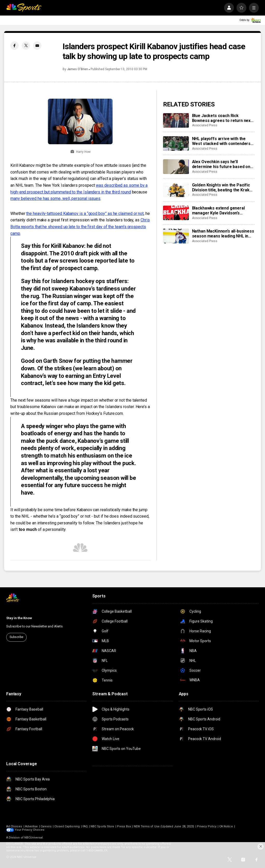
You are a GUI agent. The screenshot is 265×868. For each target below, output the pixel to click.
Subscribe (16, 637)
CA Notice (226, 826)
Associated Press (205, 125)
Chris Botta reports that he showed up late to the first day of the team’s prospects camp (80, 227)
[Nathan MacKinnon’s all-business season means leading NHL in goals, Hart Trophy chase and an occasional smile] (176, 236)
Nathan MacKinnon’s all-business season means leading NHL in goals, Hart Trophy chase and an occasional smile (223, 234)
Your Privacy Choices (30, 830)
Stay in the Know (19, 618)
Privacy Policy (207, 826)
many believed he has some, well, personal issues (55, 198)
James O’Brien (78, 69)
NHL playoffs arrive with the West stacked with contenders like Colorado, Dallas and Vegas (222, 141)
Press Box (124, 826)
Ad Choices (14, 826)
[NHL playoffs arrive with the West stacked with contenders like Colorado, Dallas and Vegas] (176, 143)
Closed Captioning (67, 826)
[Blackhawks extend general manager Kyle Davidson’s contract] (176, 213)
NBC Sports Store (102, 826)
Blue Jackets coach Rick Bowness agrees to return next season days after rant (222, 118)
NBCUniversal (34, 838)
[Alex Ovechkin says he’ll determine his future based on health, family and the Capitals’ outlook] (176, 167)
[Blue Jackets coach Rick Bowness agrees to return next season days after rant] (176, 120)
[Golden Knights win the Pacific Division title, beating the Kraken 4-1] (176, 190)
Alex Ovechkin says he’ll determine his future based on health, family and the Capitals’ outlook (221, 164)
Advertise (32, 826)
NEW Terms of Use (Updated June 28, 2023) (164, 826)
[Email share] (37, 46)
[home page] (24, 8)
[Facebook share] (14, 46)
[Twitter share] (26, 46)
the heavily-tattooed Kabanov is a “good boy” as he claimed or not (85, 214)
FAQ (85, 826)
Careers (46, 826)
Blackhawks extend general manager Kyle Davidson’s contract (218, 211)
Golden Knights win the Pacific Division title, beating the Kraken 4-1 (223, 187)
